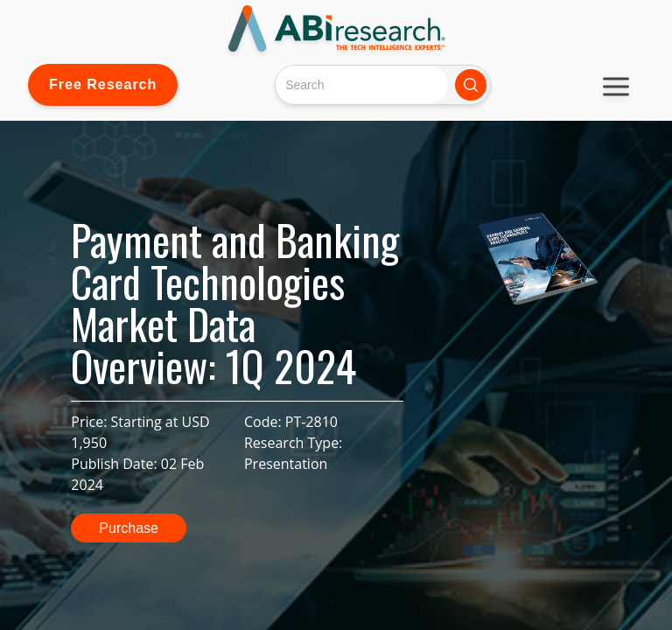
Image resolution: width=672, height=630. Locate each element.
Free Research (103, 84)
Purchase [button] (129, 528)
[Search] (362, 84)
